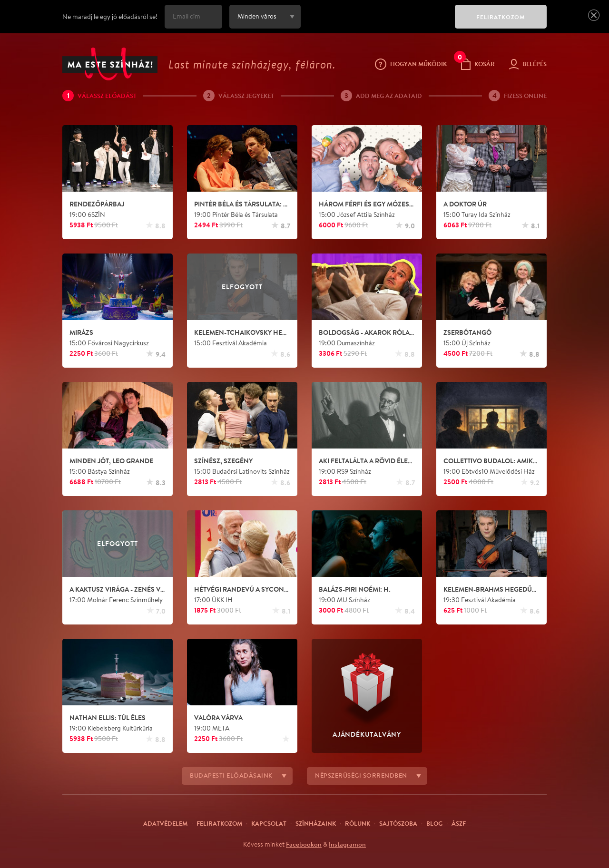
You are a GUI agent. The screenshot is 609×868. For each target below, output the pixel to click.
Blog (434, 823)
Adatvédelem (165, 823)
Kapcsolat (269, 823)
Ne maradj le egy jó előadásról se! (110, 17)
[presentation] (375, 23)
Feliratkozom (219, 823)
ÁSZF (459, 823)
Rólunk (358, 823)
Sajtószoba (398, 823)
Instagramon (347, 844)
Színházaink (316, 823)
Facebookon (304, 844)
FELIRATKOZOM (501, 17)
